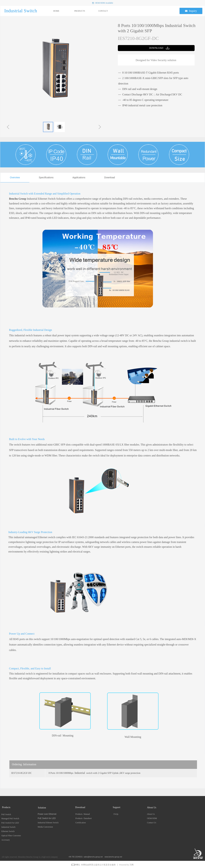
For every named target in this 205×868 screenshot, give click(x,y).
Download (109, 177)
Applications (79, 177)
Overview (15, 177)
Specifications (46, 177)
